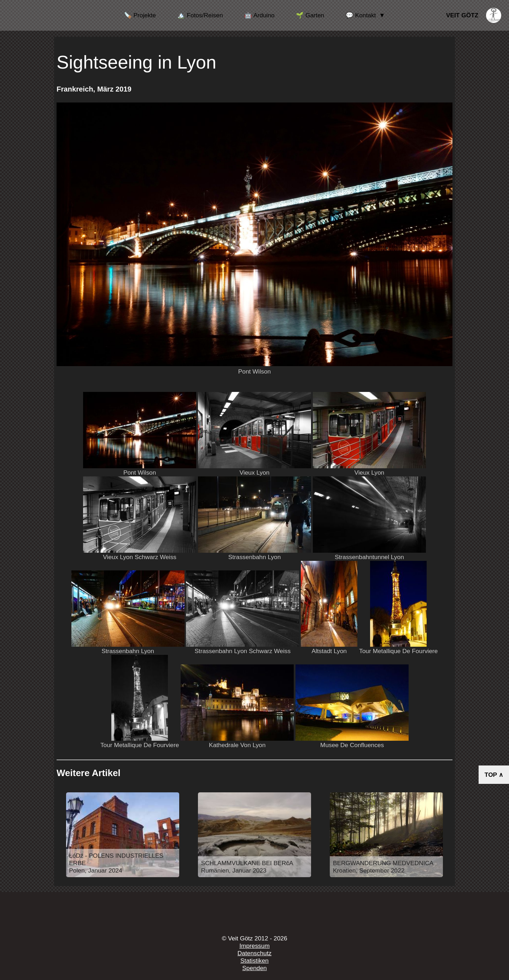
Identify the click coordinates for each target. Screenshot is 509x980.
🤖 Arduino (259, 15)
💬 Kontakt (361, 15)
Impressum (255, 946)
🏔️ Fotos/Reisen (200, 15)
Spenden (254, 968)
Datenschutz (255, 953)
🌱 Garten (310, 15)
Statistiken (255, 961)
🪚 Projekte (140, 15)
